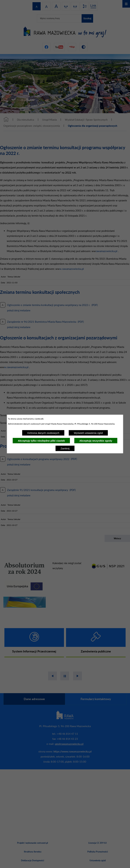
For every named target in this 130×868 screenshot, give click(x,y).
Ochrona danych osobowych (43, 433)
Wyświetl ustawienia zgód (88, 433)
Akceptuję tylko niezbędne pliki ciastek (41, 441)
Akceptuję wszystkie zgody (96, 441)
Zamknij (65, 448)
